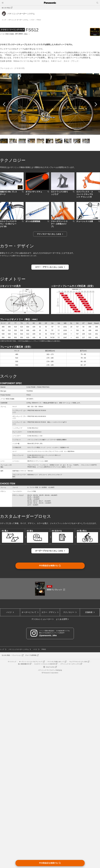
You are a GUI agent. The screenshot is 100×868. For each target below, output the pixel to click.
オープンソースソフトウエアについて (31, 854)
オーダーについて (29, 805)
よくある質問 (61, 812)
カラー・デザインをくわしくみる (49, 448)
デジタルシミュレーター (42, 812)
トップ (4, 20)
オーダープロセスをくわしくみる (49, 732)
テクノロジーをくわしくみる (49, 386)
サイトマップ (12, 854)
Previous (5, 256)
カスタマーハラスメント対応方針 (45, 857)
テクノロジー (69, 805)
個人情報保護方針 (24, 857)
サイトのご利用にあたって (56, 854)
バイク (32, 20)
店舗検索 (89, 805)
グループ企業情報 (31, 848)
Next (95, 256)
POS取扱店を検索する (49, 863)
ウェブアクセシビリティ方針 (78, 854)
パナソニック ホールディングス (70, 857)
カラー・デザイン (49, 805)
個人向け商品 (6, 8)
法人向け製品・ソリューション (11, 848)
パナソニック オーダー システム (18, 20)
